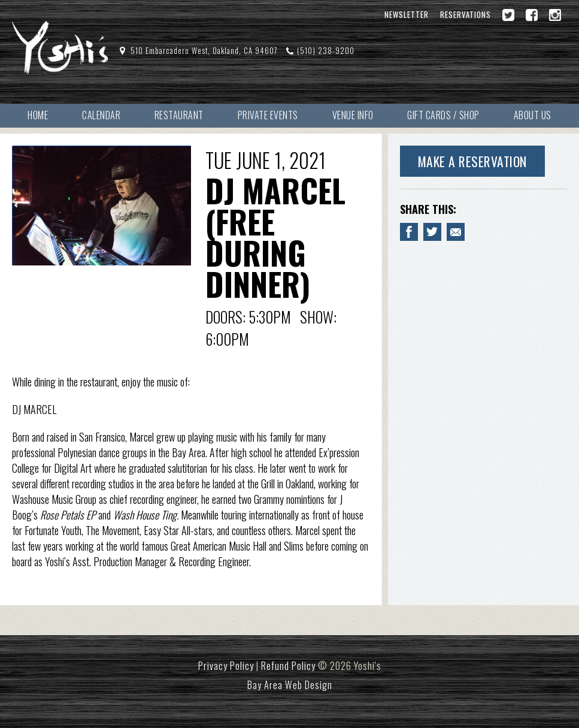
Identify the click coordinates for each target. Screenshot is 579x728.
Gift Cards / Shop (443, 115)
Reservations (466, 15)
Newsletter (407, 15)
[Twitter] (508, 15)
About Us (533, 115)
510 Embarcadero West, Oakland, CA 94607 (204, 51)
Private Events (268, 115)
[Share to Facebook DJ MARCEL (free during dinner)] (409, 232)
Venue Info (353, 115)
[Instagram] (555, 15)
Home (38, 115)
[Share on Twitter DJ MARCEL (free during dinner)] (432, 232)
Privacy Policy (226, 666)
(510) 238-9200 (326, 51)
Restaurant (179, 115)
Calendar (101, 115)
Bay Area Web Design (290, 685)
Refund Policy (288, 666)
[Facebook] (532, 15)
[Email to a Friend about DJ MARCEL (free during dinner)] (456, 232)
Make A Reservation (472, 161)
